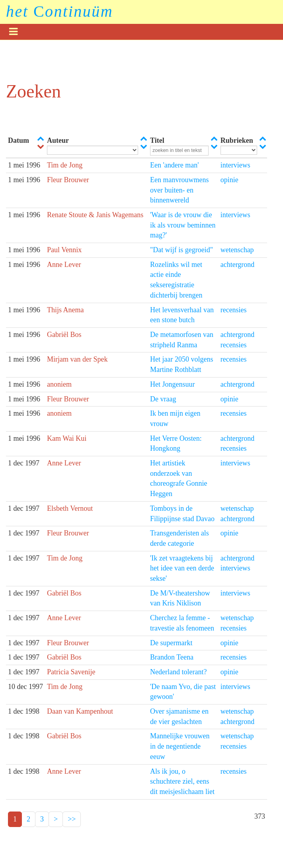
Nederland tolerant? (178, 672)
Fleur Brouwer (68, 180)
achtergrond (238, 265)
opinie (229, 180)
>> (72, 819)
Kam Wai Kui (67, 438)
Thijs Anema (65, 310)
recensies (234, 310)
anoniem (59, 384)
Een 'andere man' (174, 165)
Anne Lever (64, 265)
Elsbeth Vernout (70, 508)
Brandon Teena (172, 657)
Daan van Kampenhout (80, 711)
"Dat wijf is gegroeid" (182, 250)
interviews (235, 165)
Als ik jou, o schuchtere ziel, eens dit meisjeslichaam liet (182, 781)
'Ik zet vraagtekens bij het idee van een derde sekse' (182, 568)
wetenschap (237, 250)
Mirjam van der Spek (77, 359)
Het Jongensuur (172, 384)
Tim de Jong (65, 165)
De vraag (163, 399)
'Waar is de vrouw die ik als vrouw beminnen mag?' (183, 225)
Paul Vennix (64, 250)
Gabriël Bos (64, 335)
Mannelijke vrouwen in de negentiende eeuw (180, 746)
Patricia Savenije (71, 672)
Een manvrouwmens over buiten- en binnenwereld (179, 190)
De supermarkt (171, 643)
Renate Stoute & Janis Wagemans (95, 215)
